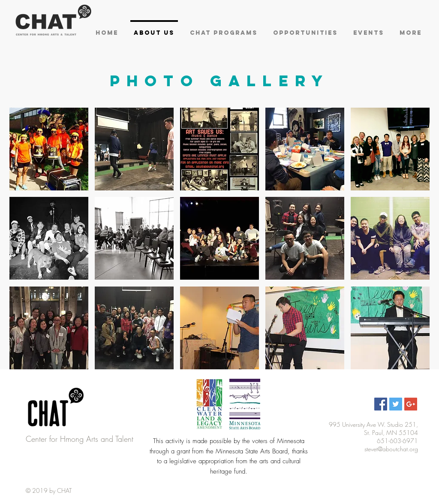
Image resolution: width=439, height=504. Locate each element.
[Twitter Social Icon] (396, 404)
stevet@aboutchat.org (391, 449)
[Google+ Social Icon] (411, 404)
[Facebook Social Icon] (381, 404)
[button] (49, 149)
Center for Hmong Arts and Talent (80, 439)
